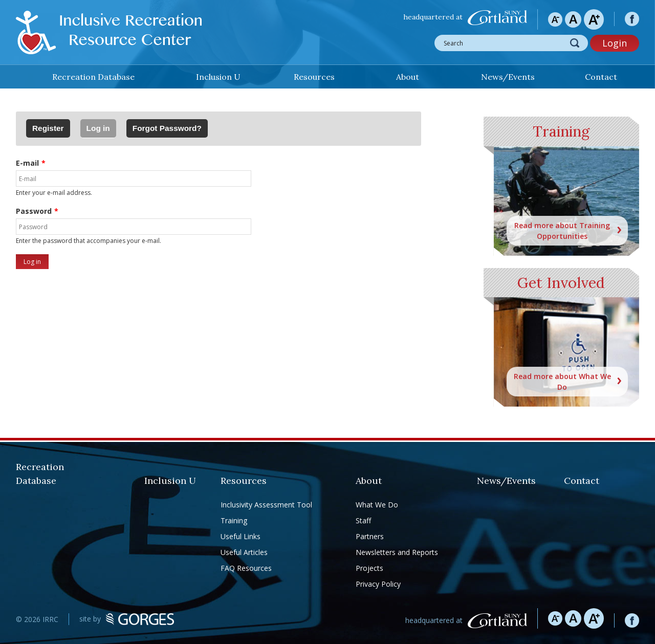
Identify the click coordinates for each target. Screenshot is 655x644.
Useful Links (241, 536)
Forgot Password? (167, 128)
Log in (101, 126)
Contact (601, 77)
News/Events (508, 77)
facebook (632, 19)
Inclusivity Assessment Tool (266, 505)
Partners (370, 536)
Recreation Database (93, 77)
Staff (363, 520)
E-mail (27, 163)
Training (234, 520)
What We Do (377, 505)
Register (48, 128)
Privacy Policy (378, 584)
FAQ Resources (246, 568)
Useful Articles (244, 552)
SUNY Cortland (497, 18)
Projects (369, 568)
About (408, 77)
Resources (314, 77)
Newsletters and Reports (397, 552)
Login (615, 43)
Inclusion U (218, 77)
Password (34, 211)
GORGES (140, 619)
